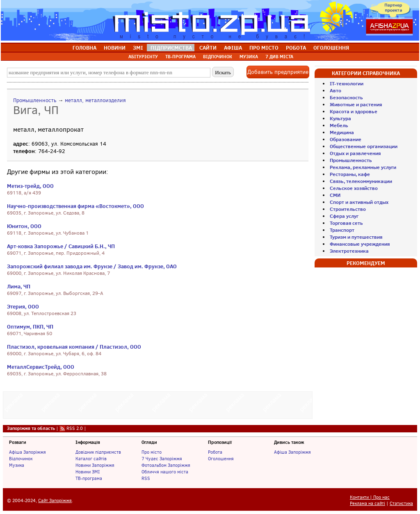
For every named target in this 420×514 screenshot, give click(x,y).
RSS (146, 478)
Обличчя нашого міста (165, 472)
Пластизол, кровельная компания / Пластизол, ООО (74, 347)
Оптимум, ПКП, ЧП (30, 327)
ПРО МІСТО (264, 48)
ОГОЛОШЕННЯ (331, 48)
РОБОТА (296, 48)
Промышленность (35, 100)
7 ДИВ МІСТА (279, 57)
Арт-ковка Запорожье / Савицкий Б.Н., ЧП (61, 246)
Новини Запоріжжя (95, 465)
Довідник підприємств (98, 452)
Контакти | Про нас (370, 497)
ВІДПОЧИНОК (218, 57)
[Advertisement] (158, 404)
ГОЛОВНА (84, 48)
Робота (215, 452)
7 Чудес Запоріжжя (162, 459)
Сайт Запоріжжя (55, 501)
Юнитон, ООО (24, 226)
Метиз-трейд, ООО (30, 186)
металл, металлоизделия (95, 100)
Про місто (152, 452)
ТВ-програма (89, 478)
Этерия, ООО (23, 306)
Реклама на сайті (367, 504)
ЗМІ (138, 48)
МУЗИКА (249, 57)
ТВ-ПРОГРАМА (180, 57)
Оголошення (221, 459)
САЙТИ (208, 48)
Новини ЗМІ (88, 472)
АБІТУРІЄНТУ (143, 57)
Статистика (401, 504)
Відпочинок (21, 459)
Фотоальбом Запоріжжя (166, 465)
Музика (17, 465)
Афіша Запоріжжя (27, 452)
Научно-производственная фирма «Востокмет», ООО (75, 206)
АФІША (233, 48)
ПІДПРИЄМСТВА (171, 48)
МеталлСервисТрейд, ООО (41, 367)
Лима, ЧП (19, 286)
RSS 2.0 (75, 428)
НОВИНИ (115, 48)
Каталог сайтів (91, 459)
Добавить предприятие (278, 72)
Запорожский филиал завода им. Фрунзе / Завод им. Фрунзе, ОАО (92, 266)
